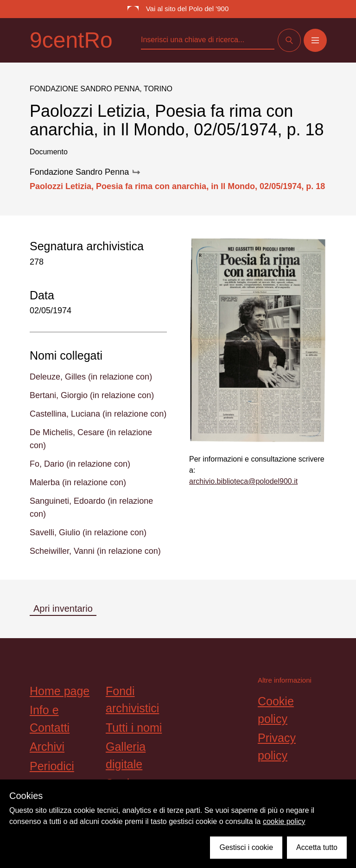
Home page (60, 691)
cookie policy (284, 821)
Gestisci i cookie (246, 847)
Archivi (47, 747)
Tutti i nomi (134, 728)
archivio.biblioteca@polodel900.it (243, 481)
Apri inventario (63, 608)
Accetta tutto (317, 847)
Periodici (52, 766)
